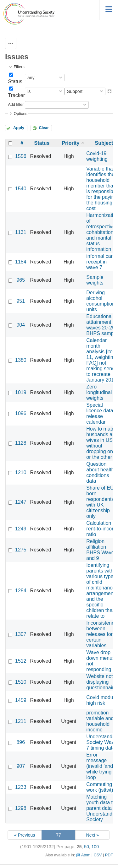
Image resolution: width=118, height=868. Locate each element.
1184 (21, 262)
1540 (21, 189)
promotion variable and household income (100, 721)
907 (21, 766)
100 (95, 847)
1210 (21, 472)
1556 (21, 156)
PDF (109, 855)
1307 (21, 634)
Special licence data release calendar (100, 413)
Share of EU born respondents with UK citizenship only (100, 502)
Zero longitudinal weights (99, 392)
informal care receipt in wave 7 (101, 262)
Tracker (16, 95)
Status (15, 81)
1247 (21, 502)
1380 (21, 360)
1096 (21, 413)
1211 (21, 721)
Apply (19, 128)
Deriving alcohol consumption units (101, 301)
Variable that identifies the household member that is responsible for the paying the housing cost (102, 189)
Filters (19, 67)
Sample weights (95, 280)
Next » (93, 835)
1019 (21, 392)
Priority (70, 143)
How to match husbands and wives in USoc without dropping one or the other (102, 443)
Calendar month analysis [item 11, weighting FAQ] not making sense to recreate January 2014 (102, 360)
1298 (21, 808)
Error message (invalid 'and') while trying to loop (102, 766)
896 (21, 742)
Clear (44, 128)
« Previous (25, 835)
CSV (98, 855)
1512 (21, 661)
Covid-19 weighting (97, 156)
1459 (21, 700)
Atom (86, 855)
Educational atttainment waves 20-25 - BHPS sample (102, 325)
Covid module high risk (102, 700)
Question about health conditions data (100, 472)
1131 (21, 232)
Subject (104, 143)
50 (87, 847)
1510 (21, 682)
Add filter (16, 105)
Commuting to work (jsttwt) (102, 787)
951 (21, 301)
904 (21, 325)
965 (21, 280)
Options (20, 114)
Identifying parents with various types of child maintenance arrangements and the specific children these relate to (102, 591)
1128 (21, 443)
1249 (21, 529)
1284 (21, 591)
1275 (21, 550)
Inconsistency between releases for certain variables (101, 634)
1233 (21, 787)
